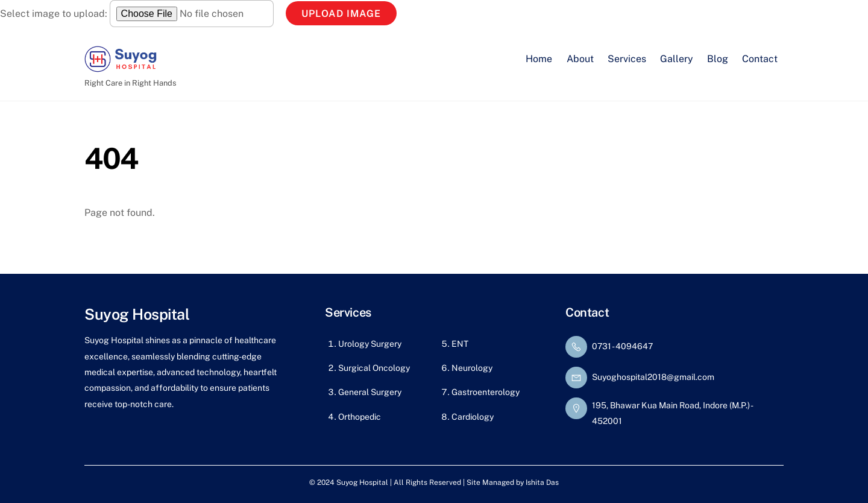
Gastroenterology (486, 392)
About (580, 59)
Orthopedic (360, 417)
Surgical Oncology (374, 368)
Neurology (472, 368)
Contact (760, 59)
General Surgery (370, 392)
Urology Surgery (370, 344)
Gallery (677, 59)
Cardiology (473, 417)
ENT (460, 344)
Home (539, 59)
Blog (718, 59)
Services (627, 59)
